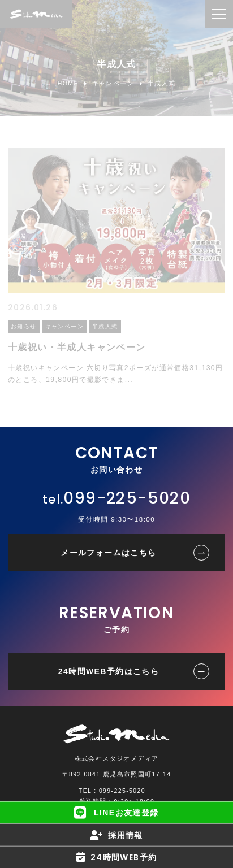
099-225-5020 (127, 498)
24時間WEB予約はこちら (109, 671)
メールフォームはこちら (108, 553)
